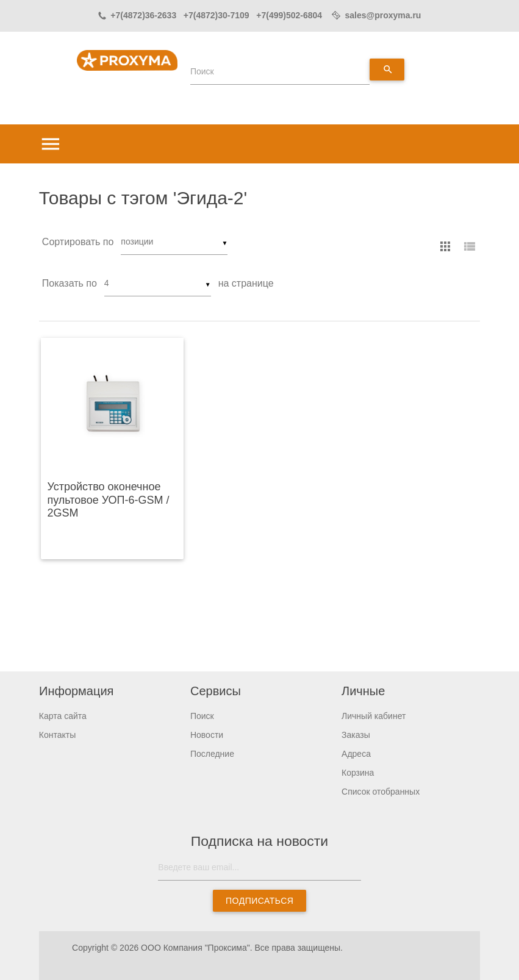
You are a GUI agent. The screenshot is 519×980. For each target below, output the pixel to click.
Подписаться (259, 901)
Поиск (202, 71)
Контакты (57, 735)
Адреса (356, 754)
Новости (207, 735)
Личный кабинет (374, 716)
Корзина (358, 773)
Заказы (356, 735)
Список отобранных (381, 792)
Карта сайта (63, 716)
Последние (212, 754)
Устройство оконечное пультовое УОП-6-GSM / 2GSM (108, 500)
